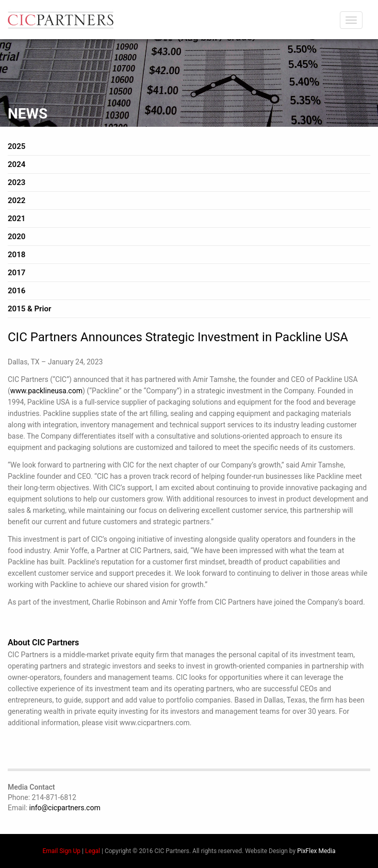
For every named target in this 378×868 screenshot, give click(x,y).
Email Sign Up (62, 851)
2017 (17, 273)
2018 (17, 255)
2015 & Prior (29, 309)
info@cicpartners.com (65, 808)
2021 (17, 219)
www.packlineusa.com (46, 391)
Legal (93, 851)
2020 (17, 237)
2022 (17, 201)
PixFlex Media (316, 851)
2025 (17, 146)
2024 (17, 164)
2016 (17, 291)
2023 (17, 182)
